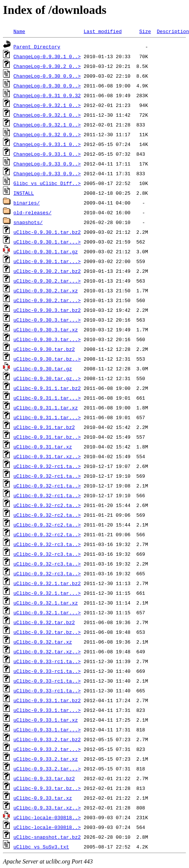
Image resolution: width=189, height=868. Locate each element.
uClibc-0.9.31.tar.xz (43, 447)
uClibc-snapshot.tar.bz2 (47, 837)
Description (173, 31)
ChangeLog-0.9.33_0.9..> (47, 164)
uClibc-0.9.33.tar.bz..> (47, 788)
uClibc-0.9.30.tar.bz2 (44, 349)
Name (19, 31)
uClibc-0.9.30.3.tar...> (47, 320)
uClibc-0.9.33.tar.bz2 (44, 778)
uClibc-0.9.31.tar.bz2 (44, 427)
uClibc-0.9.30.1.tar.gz (46, 251)
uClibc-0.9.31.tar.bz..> (47, 437)
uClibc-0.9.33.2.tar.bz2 (47, 739)
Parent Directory (37, 47)
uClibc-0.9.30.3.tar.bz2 (47, 310)
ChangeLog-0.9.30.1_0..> (47, 56)
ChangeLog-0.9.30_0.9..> (47, 76)
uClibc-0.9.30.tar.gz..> (47, 378)
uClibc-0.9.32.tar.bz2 (44, 622)
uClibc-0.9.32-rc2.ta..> (47, 505)
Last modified (103, 31)
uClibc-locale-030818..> (47, 817)
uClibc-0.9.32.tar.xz (43, 642)
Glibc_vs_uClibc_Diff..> (47, 183)
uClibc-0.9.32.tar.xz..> (47, 651)
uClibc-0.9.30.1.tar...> (47, 242)
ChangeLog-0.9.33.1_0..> (47, 144)
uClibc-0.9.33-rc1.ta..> (47, 661)
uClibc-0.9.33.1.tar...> (47, 710)
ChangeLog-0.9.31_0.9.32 (47, 95)
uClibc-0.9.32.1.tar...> (47, 593)
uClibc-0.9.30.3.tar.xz (46, 329)
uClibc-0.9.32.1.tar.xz (46, 603)
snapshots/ (28, 222)
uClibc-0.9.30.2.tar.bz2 (47, 271)
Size (145, 31)
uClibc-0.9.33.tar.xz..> (47, 808)
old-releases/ (32, 212)
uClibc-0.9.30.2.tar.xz (46, 290)
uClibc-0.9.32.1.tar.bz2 (47, 583)
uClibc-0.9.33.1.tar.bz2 (47, 700)
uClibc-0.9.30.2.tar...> (47, 281)
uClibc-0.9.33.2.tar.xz (46, 759)
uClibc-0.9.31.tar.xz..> (47, 456)
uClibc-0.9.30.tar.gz (43, 369)
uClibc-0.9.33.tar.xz (43, 798)
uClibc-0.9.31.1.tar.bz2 (47, 388)
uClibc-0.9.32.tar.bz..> (47, 632)
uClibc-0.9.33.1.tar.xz (46, 720)
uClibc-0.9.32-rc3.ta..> (47, 544)
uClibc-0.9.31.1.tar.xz (46, 408)
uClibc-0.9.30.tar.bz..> (47, 359)
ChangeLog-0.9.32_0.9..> (47, 134)
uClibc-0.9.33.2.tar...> (47, 749)
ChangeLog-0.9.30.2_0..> (47, 66)
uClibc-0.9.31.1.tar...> (47, 398)
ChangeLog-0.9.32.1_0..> (47, 105)
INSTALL (24, 193)
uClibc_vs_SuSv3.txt (41, 847)
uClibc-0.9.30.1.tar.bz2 (47, 232)
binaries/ (27, 203)
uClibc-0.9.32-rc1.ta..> (47, 466)
